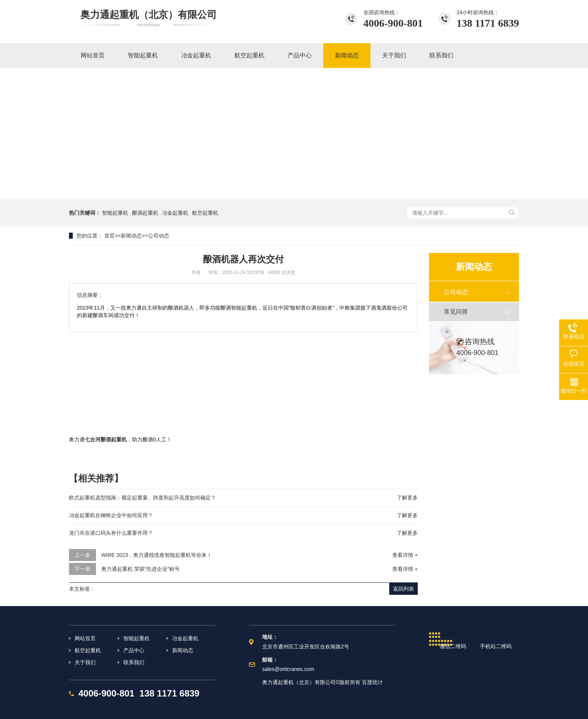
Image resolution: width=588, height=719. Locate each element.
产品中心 (134, 650)
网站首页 (85, 638)
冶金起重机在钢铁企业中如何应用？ (111, 515)
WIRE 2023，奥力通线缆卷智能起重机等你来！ (157, 555)
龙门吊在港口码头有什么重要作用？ (111, 533)
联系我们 (134, 662)
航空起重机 (205, 213)
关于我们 (85, 662)
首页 (109, 236)
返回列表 (403, 589)
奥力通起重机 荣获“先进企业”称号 (140, 569)
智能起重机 (115, 213)
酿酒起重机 (145, 213)
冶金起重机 (175, 213)
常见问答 (456, 312)
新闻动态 (131, 236)
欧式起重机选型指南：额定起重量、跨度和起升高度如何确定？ (142, 498)
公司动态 (159, 236)
